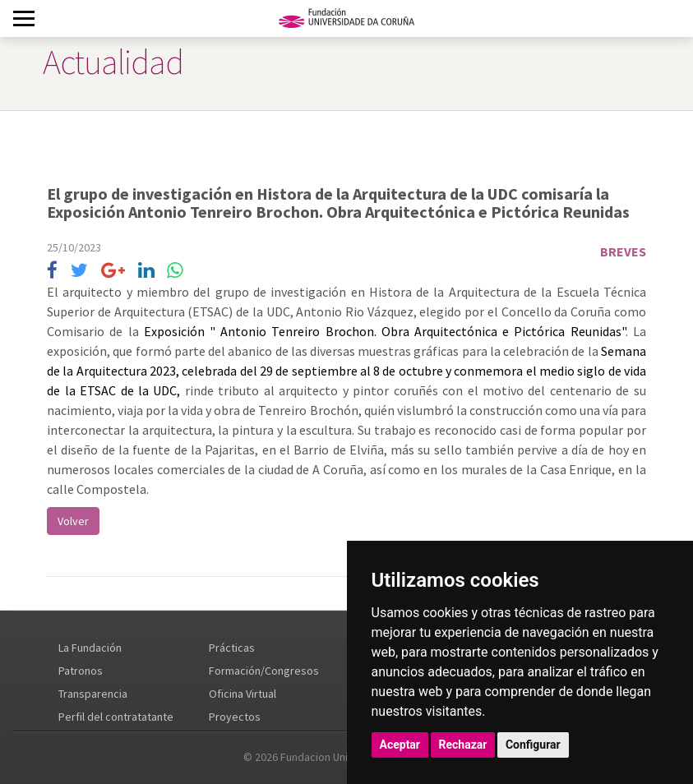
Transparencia (93, 694)
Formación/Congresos (264, 671)
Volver (73, 521)
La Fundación (90, 648)
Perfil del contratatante (116, 717)
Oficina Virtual (243, 694)
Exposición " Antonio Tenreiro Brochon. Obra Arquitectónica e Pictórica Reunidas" (385, 331)
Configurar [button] (533, 745)
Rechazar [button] (463, 745)
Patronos (81, 671)
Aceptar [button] (400, 745)
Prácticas (232, 648)
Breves (623, 251)
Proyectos (235, 717)
